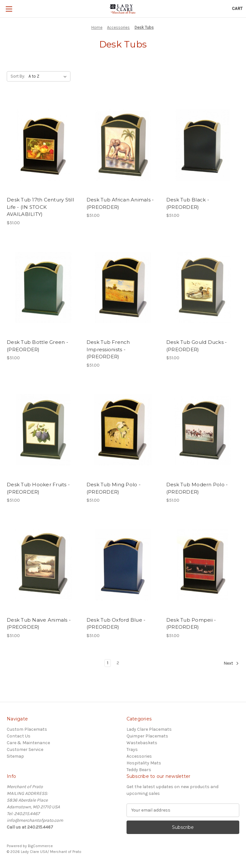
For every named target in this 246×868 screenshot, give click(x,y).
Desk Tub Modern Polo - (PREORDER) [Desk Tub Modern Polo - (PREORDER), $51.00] (197, 488)
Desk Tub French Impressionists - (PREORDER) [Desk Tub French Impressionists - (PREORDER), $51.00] (108, 349)
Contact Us (19, 736)
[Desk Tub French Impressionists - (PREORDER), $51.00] (123, 288)
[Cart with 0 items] (237, 9)
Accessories (139, 756)
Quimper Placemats (147, 736)
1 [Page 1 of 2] (108, 663)
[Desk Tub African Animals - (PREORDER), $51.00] (123, 145)
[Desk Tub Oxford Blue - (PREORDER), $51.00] (123, 565)
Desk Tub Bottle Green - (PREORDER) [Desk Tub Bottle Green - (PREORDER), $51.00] (37, 346)
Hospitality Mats (144, 763)
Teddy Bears (139, 770)
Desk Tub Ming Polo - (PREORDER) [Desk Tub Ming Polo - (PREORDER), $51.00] (114, 488)
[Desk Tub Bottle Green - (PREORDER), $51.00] (43, 288)
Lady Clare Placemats (149, 729)
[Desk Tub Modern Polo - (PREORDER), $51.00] (203, 430)
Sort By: (18, 76)
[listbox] (49, 76)
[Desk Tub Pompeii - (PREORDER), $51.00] (203, 565)
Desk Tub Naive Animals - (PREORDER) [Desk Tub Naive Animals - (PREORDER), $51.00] (39, 624)
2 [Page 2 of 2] (118, 663)
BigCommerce (40, 846)
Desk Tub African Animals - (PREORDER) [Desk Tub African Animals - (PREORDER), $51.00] (120, 203)
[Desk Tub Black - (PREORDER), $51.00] (203, 145)
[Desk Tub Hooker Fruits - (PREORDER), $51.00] (43, 430)
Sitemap (15, 756)
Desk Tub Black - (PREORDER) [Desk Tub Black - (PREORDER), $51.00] (188, 203)
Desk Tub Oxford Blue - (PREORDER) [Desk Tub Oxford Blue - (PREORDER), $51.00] (116, 624)
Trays (132, 749)
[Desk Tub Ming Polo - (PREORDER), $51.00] (123, 430)
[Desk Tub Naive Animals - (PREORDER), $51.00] (43, 565)
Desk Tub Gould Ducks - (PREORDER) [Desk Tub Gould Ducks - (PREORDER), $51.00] (197, 346)
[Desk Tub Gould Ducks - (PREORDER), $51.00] (203, 288)
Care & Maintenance (28, 743)
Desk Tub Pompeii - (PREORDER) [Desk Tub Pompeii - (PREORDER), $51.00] (191, 624)
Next (231, 663)
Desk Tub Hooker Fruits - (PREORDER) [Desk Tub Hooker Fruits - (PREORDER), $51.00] (38, 488)
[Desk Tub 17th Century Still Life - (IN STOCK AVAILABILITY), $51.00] (43, 145)
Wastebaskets (142, 743)
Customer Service (25, 749)
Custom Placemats (27, 729)
